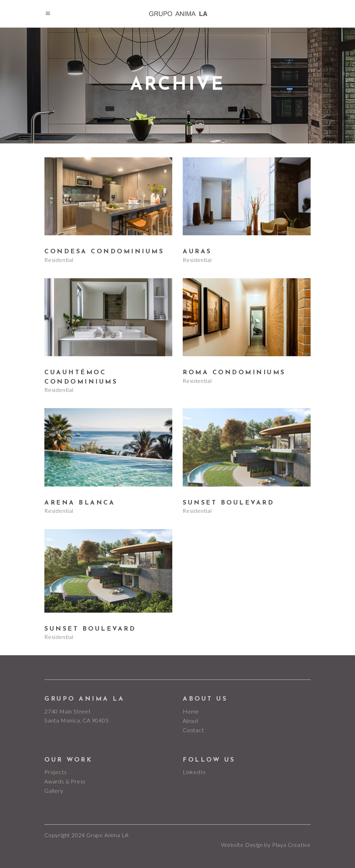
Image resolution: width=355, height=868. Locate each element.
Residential (59, 260)
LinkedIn (194, 772)
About (191, 721)
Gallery (54, 791)
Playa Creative (291, 845)
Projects (55, 772)
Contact (193, 730)
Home (191, 711)
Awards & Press (65, 781)
